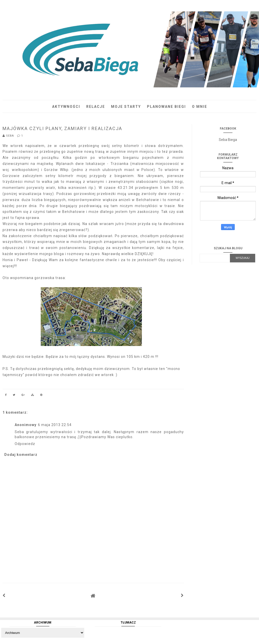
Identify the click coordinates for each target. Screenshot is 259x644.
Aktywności (66, 107)
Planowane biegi (166, 107)
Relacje (96, 107)
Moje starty (126, 107)
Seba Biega (228, 140)
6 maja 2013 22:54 (55, 425)
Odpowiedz (25, 444)
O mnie (200, 107)
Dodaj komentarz (21, 455)
